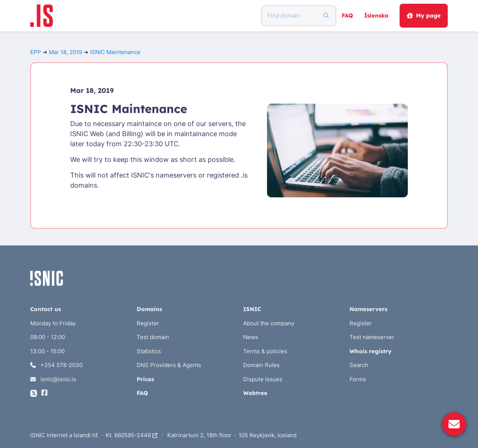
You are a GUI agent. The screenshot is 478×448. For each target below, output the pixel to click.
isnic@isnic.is (53, 379)
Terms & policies (265, 351)
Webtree (255, 393)
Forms (358, 379)
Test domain (153, 337)
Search (359, 365)
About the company (269, 323)
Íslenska (376, 15)
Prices (145, 379)
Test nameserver (372, 337)
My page (423, 15)
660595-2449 (136, 435)
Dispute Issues (263, 379)
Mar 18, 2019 (66, 52)
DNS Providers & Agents (169, 365)
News (251, 337)
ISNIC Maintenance (115, 52)
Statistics (149, 351)
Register (148, 323)
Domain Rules (261, 365)
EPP (36, 52)
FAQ (347, 15)
